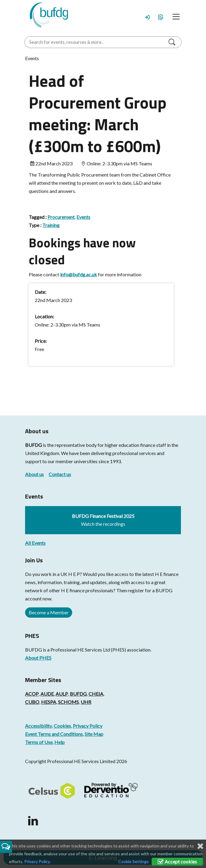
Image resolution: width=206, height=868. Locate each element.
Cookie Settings (133, 861)
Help (60, 742)
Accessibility (39, 726)
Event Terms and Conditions (54, 734)
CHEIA (96, 694)
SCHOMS (68, 702)
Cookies (62, 726)
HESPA (49, 702)
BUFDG (34, 445)
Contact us (60, 474)
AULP (62, 694)
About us (34, 474)
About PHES (38, 658)
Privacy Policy (88, 726)
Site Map (94, 734)
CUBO (32, 702)
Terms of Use (39, 742)
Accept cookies (177, 861)
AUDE (47, 694)
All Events (35, 543)
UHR (86, 702)
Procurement (61, 217)
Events (83, 217)
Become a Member (49, 612)
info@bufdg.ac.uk (79, 274)
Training (51, 225)
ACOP (32, 694)
